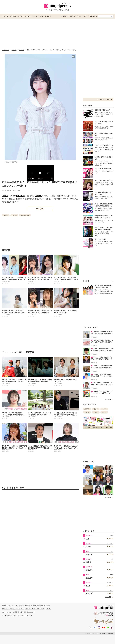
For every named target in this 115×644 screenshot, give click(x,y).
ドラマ (79, 16)
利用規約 (21, 606)
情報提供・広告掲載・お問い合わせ (35, 609)
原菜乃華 (87, 409)
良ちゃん (89, 554)
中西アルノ (20, 196)
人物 (85, 16)
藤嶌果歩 (89, 570)
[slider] (40, 177)
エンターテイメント (24, 16)
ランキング (72, 16)
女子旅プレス (93, 16)
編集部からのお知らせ (43, 606)
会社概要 (4, 606)
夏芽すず (89, 594)
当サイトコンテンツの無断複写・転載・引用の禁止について (18, 612)
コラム (35, 16)
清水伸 (87, 412)
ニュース (5, 16)
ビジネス (48, 16)
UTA (104, 409)
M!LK (88, 586)
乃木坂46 (5, 196)
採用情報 (34, 606)
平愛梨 (96, 412)
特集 (65, 16)
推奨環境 (27, 606)
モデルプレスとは (13, 606)
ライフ (41, 16)
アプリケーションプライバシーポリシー (13, 609)
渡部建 (96, 409)
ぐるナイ (104, 412)
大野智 (88, 547)
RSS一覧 (48, 609)
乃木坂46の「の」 (25, 215)
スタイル (13, 16)
